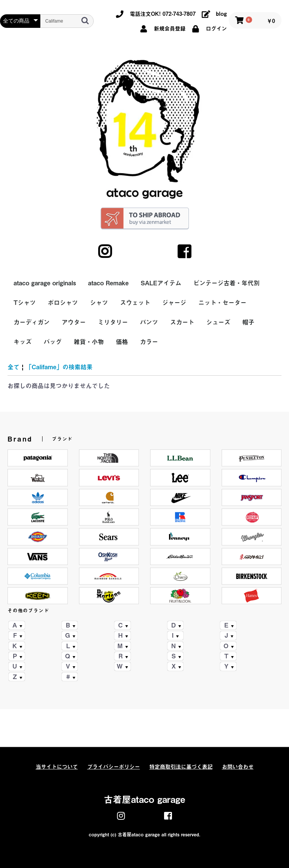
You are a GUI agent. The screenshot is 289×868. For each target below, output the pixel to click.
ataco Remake (108, 283)
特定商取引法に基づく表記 (181, 767)
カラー (149, 342)
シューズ (218, 322)
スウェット (135, 303)
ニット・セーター (222, 303)
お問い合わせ (238, 767)
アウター (74, 322)
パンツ (149, 322)
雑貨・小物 (89, 342)
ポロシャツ (63, 303)
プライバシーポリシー (114, 767)
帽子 (248, 322)
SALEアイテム (161, 283)
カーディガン (32, 322)
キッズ (23, 342)
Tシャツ (25, 303)
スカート (182, 322)
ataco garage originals (45, 283)
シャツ (99, 303)
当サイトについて (57, 767)
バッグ (53, 342)
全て (14, 367)
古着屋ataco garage (144, 799)
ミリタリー (113, 322)
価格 (122, 342)
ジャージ (174, 303)
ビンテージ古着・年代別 (227, 283)
